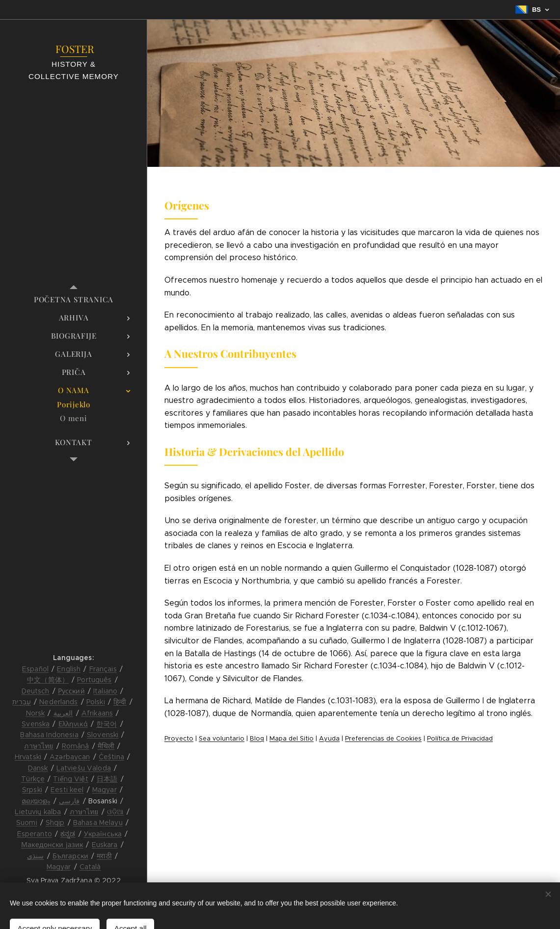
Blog (257, 739)
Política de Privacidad (460, 739)
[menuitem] (74, 300)
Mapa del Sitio (292, 739)
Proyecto (179, 739)
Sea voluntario (222, 739)
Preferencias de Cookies (383, 739)
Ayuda (329, 739)
